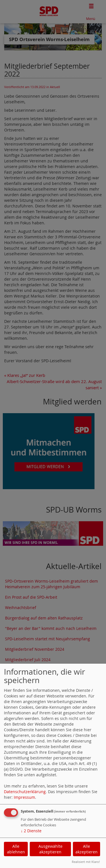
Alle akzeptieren (87, 849)
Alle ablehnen (16, 849)
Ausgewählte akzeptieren (50, 849)
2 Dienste (31, 831)
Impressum (24, 797)
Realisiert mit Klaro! (86, 862)
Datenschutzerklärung (25, 792)
